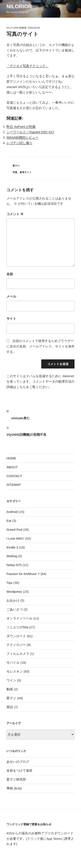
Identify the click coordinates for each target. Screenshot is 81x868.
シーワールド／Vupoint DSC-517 (30, 132)
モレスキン (15, 671)
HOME (11, 458)
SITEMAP (14, 485)
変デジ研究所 (16, 779)
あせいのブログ (18, 762)
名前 (10, 274)
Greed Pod (14, 530)
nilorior (19, 6)
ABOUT (12, 467)
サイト (11, 319)
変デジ (16, 166)
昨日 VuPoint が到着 (21, 127)
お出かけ (13, 600)
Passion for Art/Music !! (23, 574)
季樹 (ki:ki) (14, 788)
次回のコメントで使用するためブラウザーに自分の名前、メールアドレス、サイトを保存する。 (40, 346)
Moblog (12, 556)
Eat (9, 521)
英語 (10, 707)
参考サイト (26, 172)
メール (11, 296)
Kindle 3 (12, 547)
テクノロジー (16, 645)
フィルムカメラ (18, 654)
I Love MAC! (15, 538)
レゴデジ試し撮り (19, 143)
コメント (15, 214)
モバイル (13, 662)
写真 (15, 172)
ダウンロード (16, 636)
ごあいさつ (15, 609)
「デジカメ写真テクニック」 (28, 66)
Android (12, 512)
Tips (10, 583)
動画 (10, 689)
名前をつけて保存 (19, 771)
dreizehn (34, 28)
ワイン (11, 680)
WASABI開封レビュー (22, 137)
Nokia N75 (14, 565)
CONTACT (14, 476)
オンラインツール (19, 618)
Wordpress (14, 592)
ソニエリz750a (17, 627)
